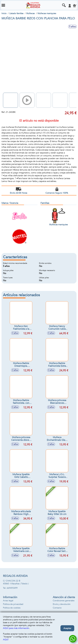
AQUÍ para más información (16, 628)
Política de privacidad (13, 604)
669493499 (12, 588)
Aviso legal (8, 601)
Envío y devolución (62, 604)
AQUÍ (6, 640)
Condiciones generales (64, 601)
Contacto (57, 608)
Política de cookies (12, 608)
